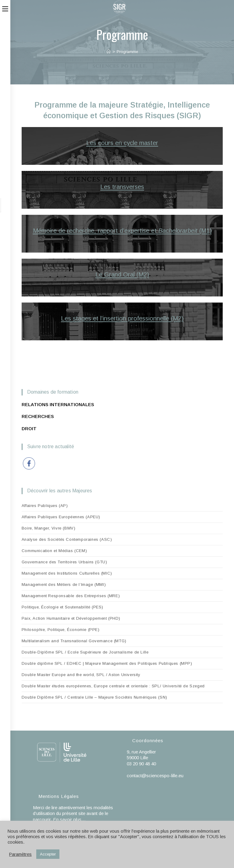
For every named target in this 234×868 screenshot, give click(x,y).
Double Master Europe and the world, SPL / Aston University (81, 675)
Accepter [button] (48, 854)
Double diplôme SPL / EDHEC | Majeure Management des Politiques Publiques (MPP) (107, 663)
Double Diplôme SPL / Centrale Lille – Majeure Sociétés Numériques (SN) (94, 697)
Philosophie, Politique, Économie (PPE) (61, 630)
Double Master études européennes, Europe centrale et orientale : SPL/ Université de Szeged (113, 686)
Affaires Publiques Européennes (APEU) (61, 517)
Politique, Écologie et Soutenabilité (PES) (62, 607)
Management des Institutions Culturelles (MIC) (67, 573)
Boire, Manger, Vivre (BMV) (49, 528)
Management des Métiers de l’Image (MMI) (64, 585)
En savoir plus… (69, 819)
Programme (127, 52)
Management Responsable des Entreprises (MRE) (71, 596)
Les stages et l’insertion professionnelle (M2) (122, 318)
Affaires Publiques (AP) (45, 506)
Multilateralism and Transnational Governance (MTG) (74, 641)
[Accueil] (109, 52)
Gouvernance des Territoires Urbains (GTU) (64, 562)
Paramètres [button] (20, 854)
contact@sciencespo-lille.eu (155, 776)
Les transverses (122, 187)
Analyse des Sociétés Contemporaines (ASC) (67, 539)
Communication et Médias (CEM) (54, 551)
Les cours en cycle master (122, 143)
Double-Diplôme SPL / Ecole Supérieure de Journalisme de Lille (85, 652)
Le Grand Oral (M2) (122, 275)
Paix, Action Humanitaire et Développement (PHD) (71, 618)
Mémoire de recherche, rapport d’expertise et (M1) (122, 231)
